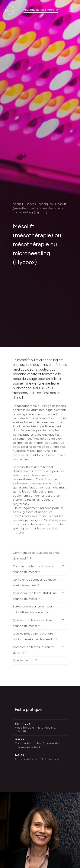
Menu (70, 11)
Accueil (18, 204)
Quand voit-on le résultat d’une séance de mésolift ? (35, 596)
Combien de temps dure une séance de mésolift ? (33, 569)
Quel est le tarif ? (25, 660)
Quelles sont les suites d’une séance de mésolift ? (33, 623)
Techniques (45, 204)
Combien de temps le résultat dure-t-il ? (34, 650)
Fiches (30, 204)
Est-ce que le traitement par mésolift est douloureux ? (33, 609)
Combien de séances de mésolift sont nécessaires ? (36, 582)
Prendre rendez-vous (39, 10)
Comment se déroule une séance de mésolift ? (36, 556)
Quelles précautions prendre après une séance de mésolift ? (35, 636)
